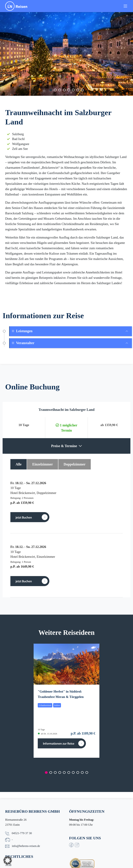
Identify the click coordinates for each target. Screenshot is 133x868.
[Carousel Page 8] (82, 90)
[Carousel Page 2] (55, 90)
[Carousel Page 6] (73, 90)
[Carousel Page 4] (64, 90)
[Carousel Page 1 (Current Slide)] (51, 90)
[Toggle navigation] (125, 6)
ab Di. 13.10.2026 (48, 734)
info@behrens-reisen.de (26, 846)
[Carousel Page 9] (82, 773)
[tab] (71, 331)
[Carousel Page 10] (87, 773)
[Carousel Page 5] (69, 90)
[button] (8, 860)
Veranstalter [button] (23, 343)
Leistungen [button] (22, 331)
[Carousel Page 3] (60, 90)
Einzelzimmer (43, 464)
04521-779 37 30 (22, 833)
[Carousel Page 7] (78, 90)
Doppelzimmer (75, 464)
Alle (19, 464)
